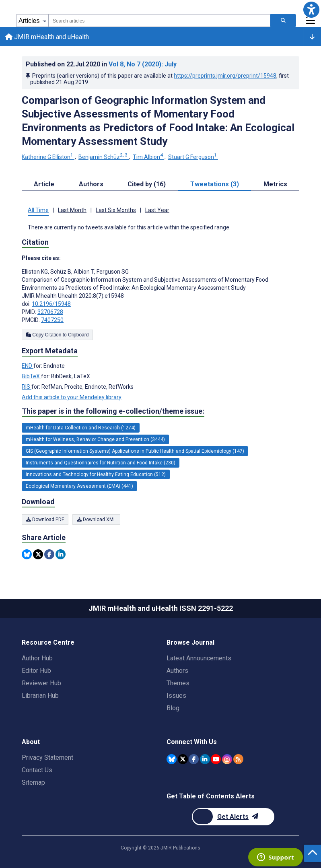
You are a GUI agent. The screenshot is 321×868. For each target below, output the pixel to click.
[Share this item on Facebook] (49, 556)
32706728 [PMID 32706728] (50, 313)
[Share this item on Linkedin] (61, 556)
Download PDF (45, 521)
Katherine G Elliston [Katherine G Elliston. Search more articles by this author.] (48, 158)
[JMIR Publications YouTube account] (216, 759)
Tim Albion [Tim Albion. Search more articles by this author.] (148, 158)
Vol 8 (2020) (143, 65)
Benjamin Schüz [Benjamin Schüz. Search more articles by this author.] (104, 158)
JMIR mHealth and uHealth (48, 37)
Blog (173, 708)
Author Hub (37, 658)
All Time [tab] (38, 211)
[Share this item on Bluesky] (27, 556)
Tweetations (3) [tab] (215, 185)
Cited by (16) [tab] (147, 185)
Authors (177, 671)
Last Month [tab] (72, 211)
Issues (176, 696)
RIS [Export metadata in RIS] (27, 388)
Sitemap (33, 782)
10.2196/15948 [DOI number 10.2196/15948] (51, 305)
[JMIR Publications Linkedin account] (205, 759)
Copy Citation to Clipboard (57, 336)
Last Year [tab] (157, 211)
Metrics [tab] (275, 185)
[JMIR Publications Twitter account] (183, 759)
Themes (178, 683)
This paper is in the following (113, 412)
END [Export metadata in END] (28, 367)
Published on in (101, 65)
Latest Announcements (199, 658)
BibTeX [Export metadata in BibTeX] (31, 377)
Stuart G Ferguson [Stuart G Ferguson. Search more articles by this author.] (193, 158)
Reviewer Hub (41, 683)
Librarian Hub (40, 696)
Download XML (96, 521)
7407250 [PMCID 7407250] (52, 321)
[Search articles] (283, 21)
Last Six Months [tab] (116, 211)
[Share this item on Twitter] (38, 556)
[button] (311, 10)
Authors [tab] (91, 185)
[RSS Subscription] (238, 759)
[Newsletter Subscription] (233, 817)
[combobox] (159, 21)
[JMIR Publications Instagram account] (227, 759)
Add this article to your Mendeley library (72, 398)
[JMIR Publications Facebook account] (194, 759)
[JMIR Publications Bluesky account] (172, 759)
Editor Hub (36, 671)
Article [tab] (44, 185)
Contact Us (37, 770)
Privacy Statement (47, 758)
